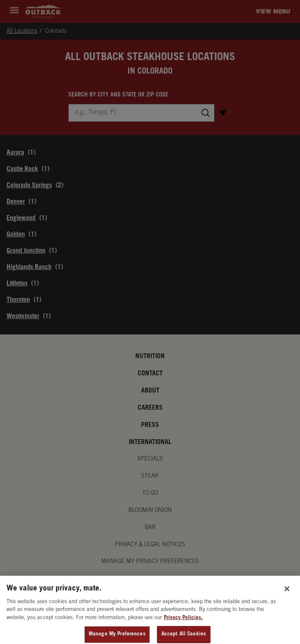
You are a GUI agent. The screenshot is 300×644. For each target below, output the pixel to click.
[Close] (287, 593)
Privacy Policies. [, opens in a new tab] (183, 622)
